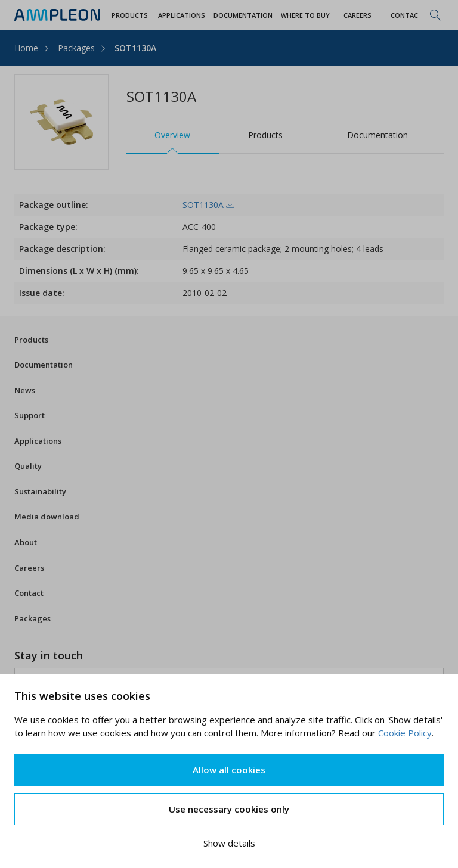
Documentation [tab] (377, 135)
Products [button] (130, 15)
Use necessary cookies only (229, 809)
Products (31, 340)
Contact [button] (407, 15)
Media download (47, 517)
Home (26, 48)
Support (30, 415)
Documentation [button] (243, 15)
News (25, 390)
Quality (28, 466)
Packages (76, 48)
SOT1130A (135, 48)
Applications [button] (182, 15)
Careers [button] (358, 15)
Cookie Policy (405, 733)
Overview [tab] (172, 135)
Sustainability (40, 491)
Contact (29, 593)
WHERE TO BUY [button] (305, 15)
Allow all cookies (229, 770)
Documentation (44, 365)
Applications (38, 441)
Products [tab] (265, 135)
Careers (29, 568)
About (26, 542)
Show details (229, 843)
